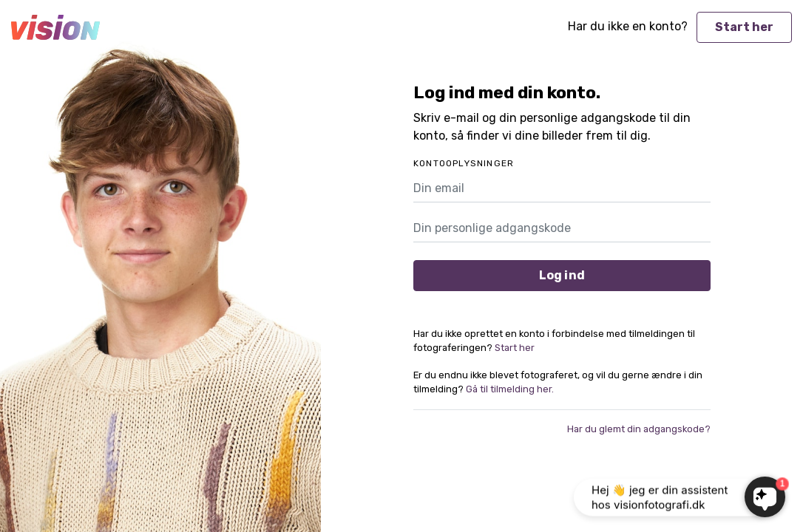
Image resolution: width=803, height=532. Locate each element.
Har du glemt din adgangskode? (639, 429)
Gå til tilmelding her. (510, 389)
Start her (744, 27)
